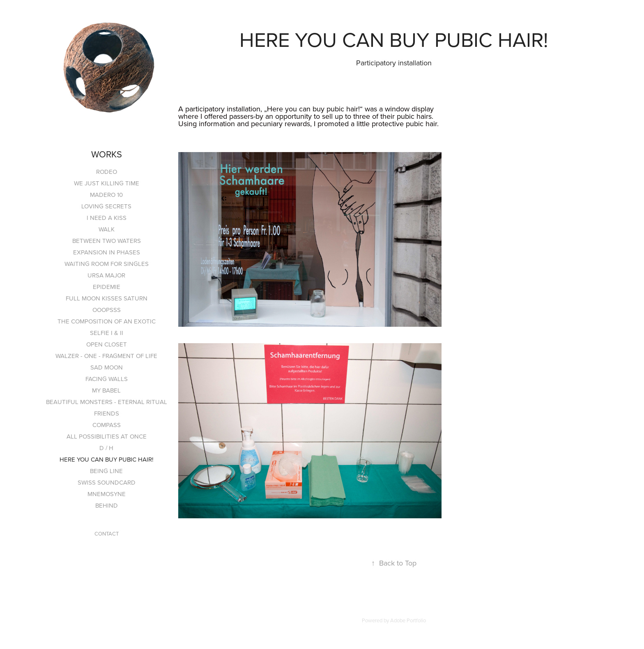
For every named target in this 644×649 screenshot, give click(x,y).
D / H (106, 448)
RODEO (107, 172)
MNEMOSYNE (107, 494)
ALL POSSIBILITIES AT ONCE (107, 436)
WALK (107, 229)
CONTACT (107, 534)
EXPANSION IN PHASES (107, 252)
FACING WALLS (107, 379)
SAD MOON (107, 367)
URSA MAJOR (106, 275)
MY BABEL (106, 390)
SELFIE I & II (107, 333)
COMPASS (107, 425)
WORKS (107, 154)
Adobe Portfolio (408, 620)
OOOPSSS (107, 310)
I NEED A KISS (107, 218)
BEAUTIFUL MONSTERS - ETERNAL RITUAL (107, 402)
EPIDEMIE (107, 287)
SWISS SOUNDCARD (107, 482)
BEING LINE (106, 471)
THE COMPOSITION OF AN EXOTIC (107, 321)
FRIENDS (107, 413)
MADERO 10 (106, 195)
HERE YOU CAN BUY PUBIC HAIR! (106, 459)
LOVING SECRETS (106, 206)
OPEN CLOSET (107, 344)
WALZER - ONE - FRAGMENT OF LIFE (106, 356)
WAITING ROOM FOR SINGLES (107, 264)
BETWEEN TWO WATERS (107, 241)
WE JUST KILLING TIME (107, 183)
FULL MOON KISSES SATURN (107, 298)
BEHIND (107, 505)
